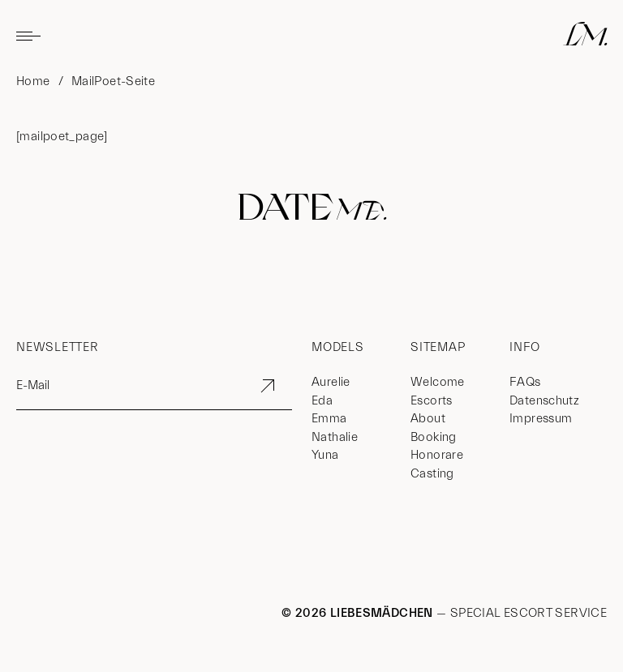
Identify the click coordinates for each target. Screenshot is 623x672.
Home (33, 81)
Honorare (437, 455)
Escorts (432, 401)
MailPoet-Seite (113, 81)
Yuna (325, 455)
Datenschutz (544, 401)
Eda (322, 401)
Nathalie (335, 437)
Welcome (438, 382)
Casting (432, 474)
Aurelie (331, 382)
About (428, 419)
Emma (329, 419)
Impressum (541, 419)
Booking (434, 437)
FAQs (525, 382)
